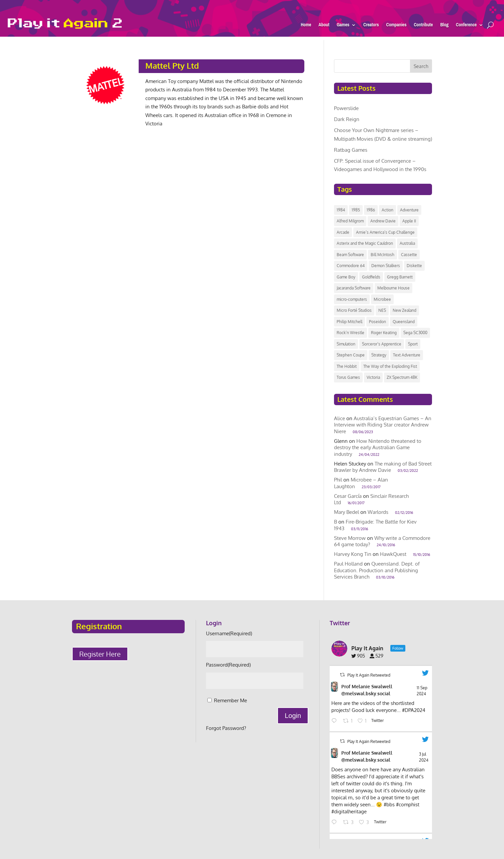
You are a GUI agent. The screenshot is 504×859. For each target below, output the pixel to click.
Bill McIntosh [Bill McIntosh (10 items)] (382, 255)
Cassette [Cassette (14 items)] (409, 255)
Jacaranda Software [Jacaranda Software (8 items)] (354, 288)
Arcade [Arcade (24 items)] (343, 232)
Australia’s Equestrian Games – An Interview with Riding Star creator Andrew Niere (383, 425)
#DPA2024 (414, 710)
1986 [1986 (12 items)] (371, 210)
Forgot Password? (226, 728)
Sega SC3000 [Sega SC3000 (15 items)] (415, 333)
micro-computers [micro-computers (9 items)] (352, 299)
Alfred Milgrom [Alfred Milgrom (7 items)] (350, 221)
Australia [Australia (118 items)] (407, 243)
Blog (444, 26)
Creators (371, 26)
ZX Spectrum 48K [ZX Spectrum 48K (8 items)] (402, 377)
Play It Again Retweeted (369, 675)
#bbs (389, 804)
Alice (339, 418)
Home (306, 26)
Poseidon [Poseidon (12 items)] (377, 322)
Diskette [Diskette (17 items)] (414, 266)
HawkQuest (393, 554)
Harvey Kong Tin (353, 554)
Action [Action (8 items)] (387, 210)
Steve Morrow (350, 538)
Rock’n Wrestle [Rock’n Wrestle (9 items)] (350, 333)
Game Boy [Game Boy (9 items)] (346, 277)
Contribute (423, 26)
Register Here (100, 654)
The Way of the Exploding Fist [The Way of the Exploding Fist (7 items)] (390, 366)
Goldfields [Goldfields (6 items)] (371, 277)
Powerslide (346, 108)
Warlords (378, 512)
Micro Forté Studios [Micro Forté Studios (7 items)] (354, 310)
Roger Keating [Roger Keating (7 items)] (384, 333)
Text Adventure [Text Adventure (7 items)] (407, 355)
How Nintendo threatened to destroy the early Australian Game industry (378, 448)
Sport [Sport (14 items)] (413, 344)
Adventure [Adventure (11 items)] (409, 210)
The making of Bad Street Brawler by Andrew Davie (383, 467)
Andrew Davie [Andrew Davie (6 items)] (383, 221)
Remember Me (230, 700)
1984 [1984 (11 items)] (341, 210)
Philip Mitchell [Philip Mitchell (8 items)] (349, 322)
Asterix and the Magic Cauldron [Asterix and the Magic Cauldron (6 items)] (365, 243)
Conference (466, 26)
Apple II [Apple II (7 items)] (409, 221)
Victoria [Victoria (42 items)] (373, 377)
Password (228, 665)
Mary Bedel (346, 512)
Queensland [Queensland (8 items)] (404, 322)
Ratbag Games (351, 150)
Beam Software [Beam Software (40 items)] (350, 255)
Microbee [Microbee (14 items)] (382, 299)
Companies (396, 26)
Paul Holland (348, 564)
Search (421, 66)
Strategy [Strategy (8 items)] (379, 355)
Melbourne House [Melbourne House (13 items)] (393, 288)
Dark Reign (347, 119)
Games (343, 26)
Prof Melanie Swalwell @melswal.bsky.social (367, 690)
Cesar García (348, 496)
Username (229, 633)
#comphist (408, 804)
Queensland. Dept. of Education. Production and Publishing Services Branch (377, 570)
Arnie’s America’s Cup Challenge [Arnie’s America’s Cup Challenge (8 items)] (385, 232)
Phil (338, 480)
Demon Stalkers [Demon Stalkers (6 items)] (386, 266)
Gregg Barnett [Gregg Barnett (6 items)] (400, 277)
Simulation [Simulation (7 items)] (346, 344)
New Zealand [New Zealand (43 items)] (404, 310)
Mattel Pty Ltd (172, 66)
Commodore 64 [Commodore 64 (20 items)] (351, 266)
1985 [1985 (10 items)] (356, 210)
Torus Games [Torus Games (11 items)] (348, 377)
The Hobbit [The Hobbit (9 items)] (347, 366)
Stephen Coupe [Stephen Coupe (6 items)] (351, 355)
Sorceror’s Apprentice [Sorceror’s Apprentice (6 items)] (382, 344)
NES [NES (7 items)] (382, 310)
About (324, 26)
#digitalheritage (349, 811)
